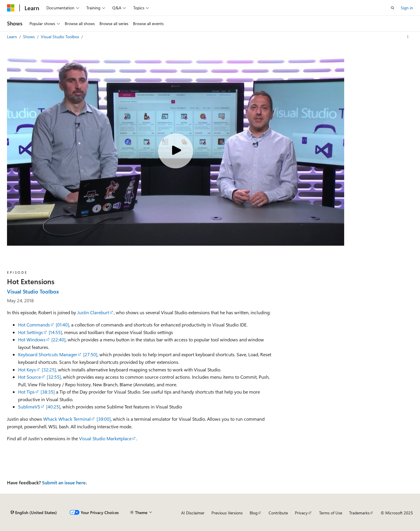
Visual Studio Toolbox (61, 37)
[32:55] (54, 377)
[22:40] (58, 339)
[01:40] (62, 325)
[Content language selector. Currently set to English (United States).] (34, 513)
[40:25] (53, 407)
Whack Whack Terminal (67, 419)
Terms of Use (331, 513)
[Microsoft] (11, 8)
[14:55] (55, 332)
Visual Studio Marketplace (105, 438)
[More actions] (408, 37)
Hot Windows (32, 339)
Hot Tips (26, 392)
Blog (254, 513)
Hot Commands (34, 325)
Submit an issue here (64, 482)
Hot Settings (30, 332)
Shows (29, 37)
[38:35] (48, 392)
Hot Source (29, 377)
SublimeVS (29, 407)
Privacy (301, 513)
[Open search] (393, 8)
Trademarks (359, 513)
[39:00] (104, 419)
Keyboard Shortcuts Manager (48, 354)
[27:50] (90, 354)
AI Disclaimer (193, 513)
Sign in (407, 8)
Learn (13, 37)
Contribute (278, 513)
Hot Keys (27, 370)
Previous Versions (227, 513)
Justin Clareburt (93, 312)
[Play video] (176, 151)
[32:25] (49, 370)
